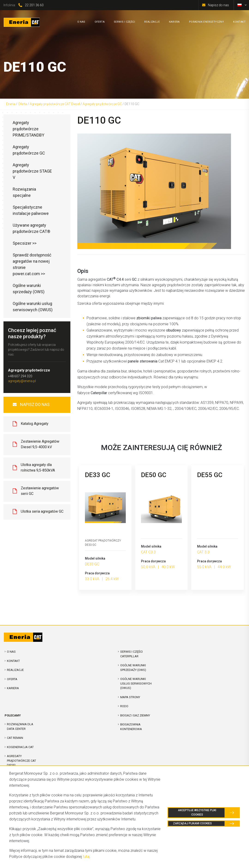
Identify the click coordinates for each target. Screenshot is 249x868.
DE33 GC (98, 475)
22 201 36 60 (34, 5)
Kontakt (13, 661)
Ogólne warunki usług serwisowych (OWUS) (33, 307)
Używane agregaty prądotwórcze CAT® (31, 228)
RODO (124, 706)
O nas (11, 652)
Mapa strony (130, 697)
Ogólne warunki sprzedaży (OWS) (29, 289)
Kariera (13, 688)
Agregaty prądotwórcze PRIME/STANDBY (28, 129)
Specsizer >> (25, 243)
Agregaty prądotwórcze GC (102, 104)
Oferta (22, 104)
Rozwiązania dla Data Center (20, 726)
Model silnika (95, 558)
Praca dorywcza (97, 573)
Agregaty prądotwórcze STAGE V (32, 171)
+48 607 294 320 (20, 376)
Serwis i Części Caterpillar (131, 654)
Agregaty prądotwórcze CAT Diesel (55, 104)
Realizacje (15, 670)
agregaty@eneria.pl (22, 381)
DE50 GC (154, 475)
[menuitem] (240, 5)
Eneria (11, 104)
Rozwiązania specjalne (24, 192)
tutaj (86, 857)
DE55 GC (210, 475)
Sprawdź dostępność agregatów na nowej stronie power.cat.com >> (32, 264)
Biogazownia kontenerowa (131, 727)
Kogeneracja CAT (20, 747)
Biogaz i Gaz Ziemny (135, 715)
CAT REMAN (15, 738)
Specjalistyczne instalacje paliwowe (31, 210)
